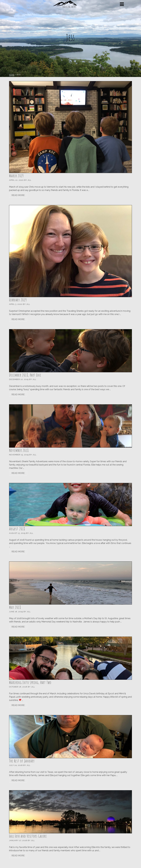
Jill (29, 180)
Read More (18, 195)
